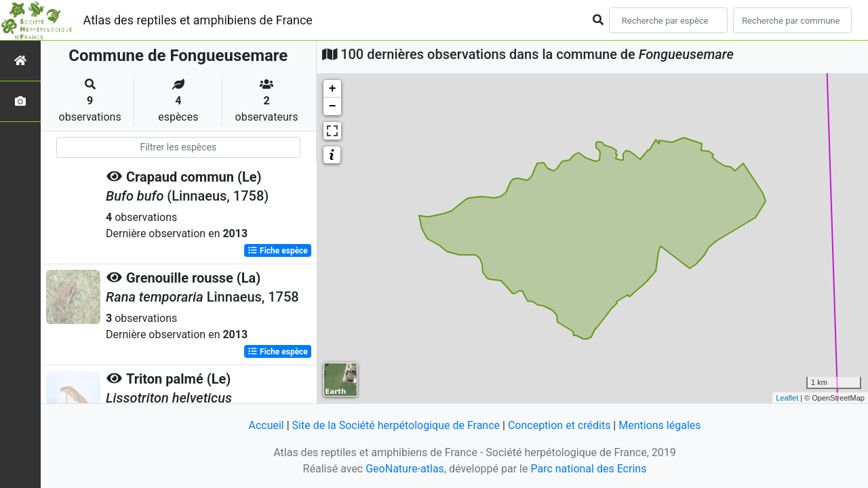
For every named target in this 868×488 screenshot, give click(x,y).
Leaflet (787, 398)
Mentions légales (659, 425)
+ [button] (333, 89)
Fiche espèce (278, 251)
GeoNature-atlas (405, 469)
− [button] (333, 106)
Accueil (266, 425)
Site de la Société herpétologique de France (396, 425)
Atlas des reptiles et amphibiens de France (198, 20)
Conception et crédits (559, 425)
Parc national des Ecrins (588, 469)
